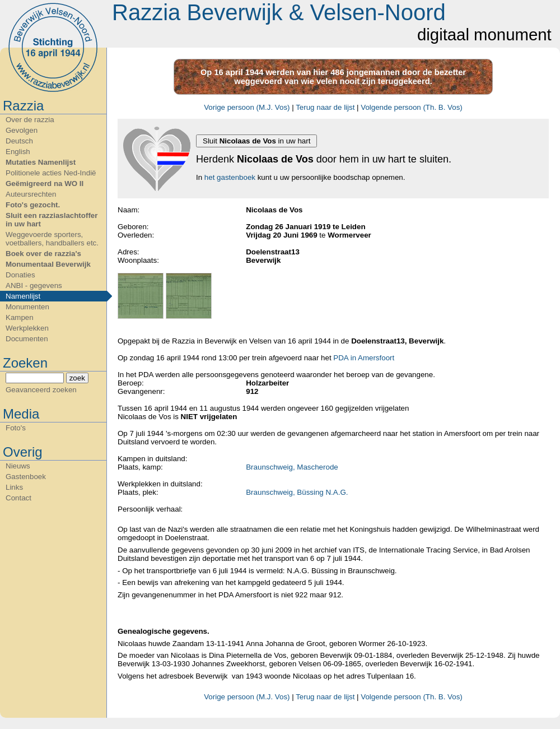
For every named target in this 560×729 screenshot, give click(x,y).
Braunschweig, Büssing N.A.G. (297, 492)
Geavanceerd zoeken (41, 390)
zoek (77, 378)
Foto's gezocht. (33, 205)
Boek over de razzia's (43, 254)
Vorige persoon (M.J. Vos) (247, 107)
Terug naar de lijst (325, 107)
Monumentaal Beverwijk (48, 264)
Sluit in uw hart (256, 141)
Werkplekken (27, 328)
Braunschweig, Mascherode (292, 467)
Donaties (20, 275)
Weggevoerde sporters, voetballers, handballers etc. (52, 239)
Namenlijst (23, 296)
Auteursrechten (31, 194)
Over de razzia (30, 120)
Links (14, 487)
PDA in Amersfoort (364, 358)
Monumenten (27, 307)
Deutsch (19, 141)
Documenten (27, 339)
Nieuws (18, 466)
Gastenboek (26, 477)
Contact (18, 498)
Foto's (16, 428)
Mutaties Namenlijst (41, 162)
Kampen (20, 317)
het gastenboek (230, 177)
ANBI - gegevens (34, 285)
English (18, 152)
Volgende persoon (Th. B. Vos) (412, 107)
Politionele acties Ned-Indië (51, 173)
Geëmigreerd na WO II (45, 184)
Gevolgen (22, 130)
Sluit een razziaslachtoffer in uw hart (52, 220)
